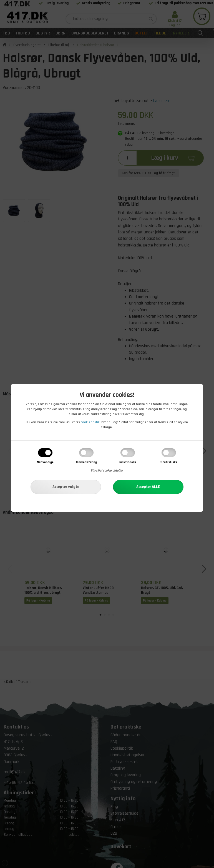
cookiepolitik (90, 422)
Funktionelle (128, 462)
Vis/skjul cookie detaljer (107, 471)
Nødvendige (45, 462)
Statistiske (169, 462)
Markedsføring (86, 462)
